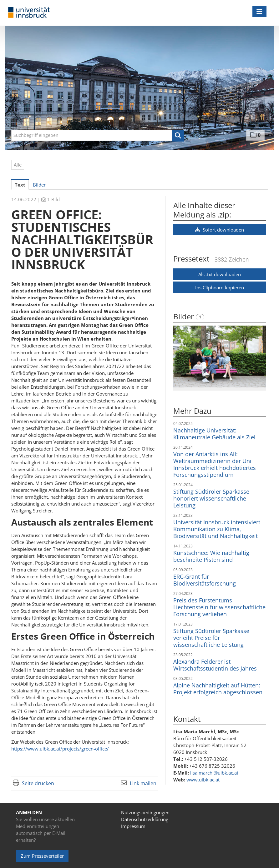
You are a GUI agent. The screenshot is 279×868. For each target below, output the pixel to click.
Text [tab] (20, 185)
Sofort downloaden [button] (220, 230)
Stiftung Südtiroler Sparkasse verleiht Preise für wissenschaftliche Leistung (211, 638)
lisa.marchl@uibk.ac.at (214, 773)
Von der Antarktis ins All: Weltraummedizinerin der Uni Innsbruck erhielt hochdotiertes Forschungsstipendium (215, 464)
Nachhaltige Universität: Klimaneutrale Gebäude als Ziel (214, 434)
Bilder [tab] (39, 185)
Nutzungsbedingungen (145, 812)
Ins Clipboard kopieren (220, 287)
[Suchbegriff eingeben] (98, 135)
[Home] (31, 13)
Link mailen (143, 783)
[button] (178, 136)
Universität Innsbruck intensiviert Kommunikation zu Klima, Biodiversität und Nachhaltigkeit (217, 529)
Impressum (133, 826)
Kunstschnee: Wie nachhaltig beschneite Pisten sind (211, 556)
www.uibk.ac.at (203, 780)
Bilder (185, 316)
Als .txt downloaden (220, 274)
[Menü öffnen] (259, 12)
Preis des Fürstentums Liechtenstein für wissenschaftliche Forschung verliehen (219, 607)
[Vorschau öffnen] (220, 357)
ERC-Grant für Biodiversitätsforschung (205, 580)
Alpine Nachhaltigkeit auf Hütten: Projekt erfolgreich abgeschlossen (218, 689)
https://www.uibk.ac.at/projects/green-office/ (60, 749)
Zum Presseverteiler (42, 856)
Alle (18, 165)
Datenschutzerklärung (145, 819)
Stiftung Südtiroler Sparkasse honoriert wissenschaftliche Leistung (211, 498)
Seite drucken (38, 783)
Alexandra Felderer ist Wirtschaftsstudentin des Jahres (215, 665)
